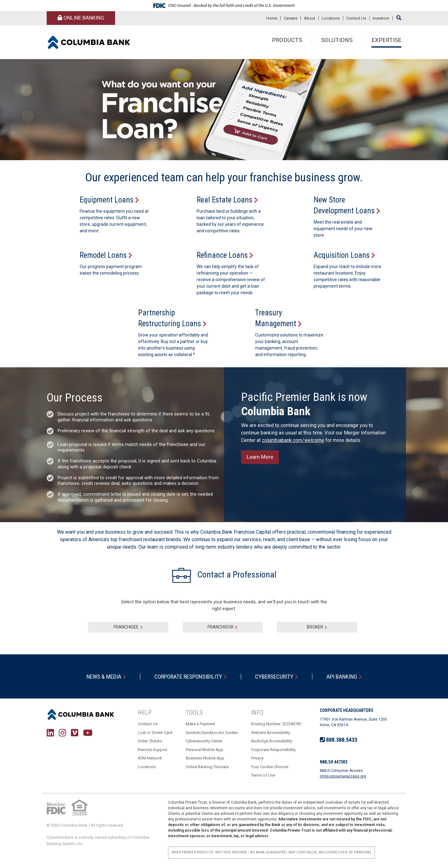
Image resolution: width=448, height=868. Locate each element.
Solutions (337, 41)
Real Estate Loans (224, 200)
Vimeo (75, 733)
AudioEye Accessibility (272, 741)
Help (145, 713)
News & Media (104, 677)
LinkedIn (50, 733)
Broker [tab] (315, 627)
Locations (331, 18)
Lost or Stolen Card (155, 733)
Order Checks (150, 741)
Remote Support (153, 750)
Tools (194, 713)
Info (257, 713)
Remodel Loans (103, 255)
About (310, 18)
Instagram (63, 733)
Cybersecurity (274, 677)
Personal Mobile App (205, 750)
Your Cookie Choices (270, 767)
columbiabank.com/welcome (293, 440)
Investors (381, 18)
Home (272, 18)
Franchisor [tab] (221, 627)
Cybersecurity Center (204, 741)
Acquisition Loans (342, 255)
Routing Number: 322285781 (276, 724)
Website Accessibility (271, 733)
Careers (291, 18)
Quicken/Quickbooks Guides (212, 733)
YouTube (88, 733)
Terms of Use (263, 775)
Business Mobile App (205, 758)
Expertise (386, 41)
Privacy (257, 758)
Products (287, 41)
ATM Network (150, 758)
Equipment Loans (107, 200)
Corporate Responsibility (188, 677)
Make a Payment (200, 724)
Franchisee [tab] (126, 627)
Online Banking (81, 18)
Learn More (260, 457)
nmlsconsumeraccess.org (343, 776)
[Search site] (399, 18)
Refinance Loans (222, 255)
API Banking (342, 677)
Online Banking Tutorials (207, 767)
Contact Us (356, 18)
